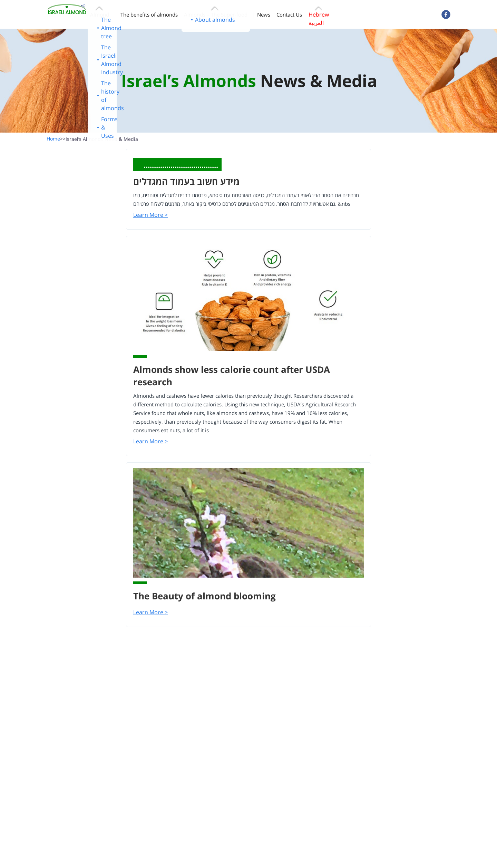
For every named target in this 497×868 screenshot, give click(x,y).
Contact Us (289, 15)
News (264, 15)
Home (56, 139)
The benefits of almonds (149, 15)
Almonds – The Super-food (216, 15)
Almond (100, 15)
